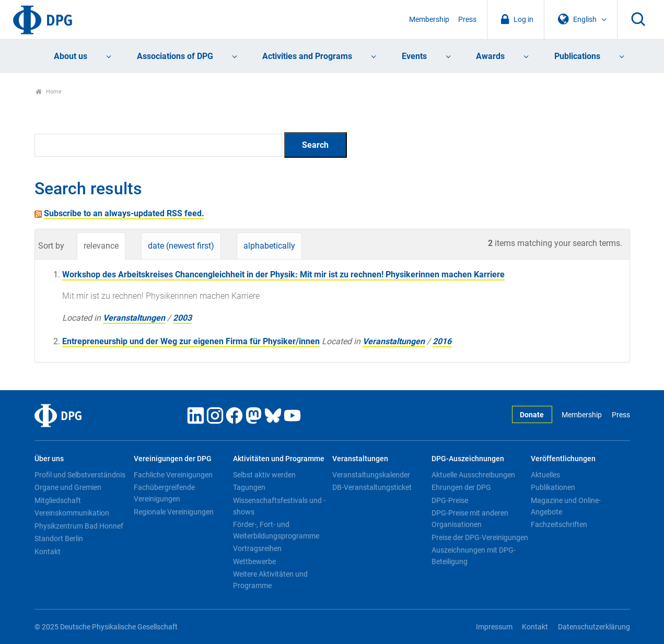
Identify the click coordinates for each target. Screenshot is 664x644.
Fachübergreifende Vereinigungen (164, 493)
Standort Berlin (59, 538)
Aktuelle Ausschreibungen (473, 475)
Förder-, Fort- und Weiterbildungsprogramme (276, 530)
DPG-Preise (450, 500)
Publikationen (553, 487)
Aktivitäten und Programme (279, 459)
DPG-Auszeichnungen (468, 459)
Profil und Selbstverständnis (80, 475)
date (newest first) (181, 246)
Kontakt (48, 552)
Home (49, 92)
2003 (182, 318)
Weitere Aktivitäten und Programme (270, 580)
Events (414, 56)
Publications (577, 56)
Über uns (49, 459)
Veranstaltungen (134, 318)
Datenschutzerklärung (594, 627)
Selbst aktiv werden (264, 475)
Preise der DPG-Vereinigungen (480, 537)
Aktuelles (545, 475)
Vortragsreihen (257, 548)
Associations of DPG (175, 56)
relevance (101, 246)
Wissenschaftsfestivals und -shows (279, 506)
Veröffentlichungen (563, 459)
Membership (429, 20)
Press (467, 20)
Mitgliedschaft (58, 500)
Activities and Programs (307, 56)
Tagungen (249, 487)
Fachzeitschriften (559, 524)
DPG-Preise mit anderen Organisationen (470, 519)
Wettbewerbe (254, 561)
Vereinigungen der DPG (173, 459)
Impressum (494, 627)
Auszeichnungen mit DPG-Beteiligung (474, 556)
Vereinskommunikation (72, 513)
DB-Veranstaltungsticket (372, 487)
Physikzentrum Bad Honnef (79, 526)
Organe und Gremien (68, 487)
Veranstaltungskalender (371, 475)
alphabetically (269, 246)
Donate (532, 415)
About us (71, 56)
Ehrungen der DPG (461, 487)
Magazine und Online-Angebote (566, 506)
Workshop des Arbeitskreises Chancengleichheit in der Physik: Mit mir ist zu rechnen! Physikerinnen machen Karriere (283, 274)
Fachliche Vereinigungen (173, 475)
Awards (490, 56)
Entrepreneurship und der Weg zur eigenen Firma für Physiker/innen (191, 341)
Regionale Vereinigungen (174, 512)
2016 (442, 341)
